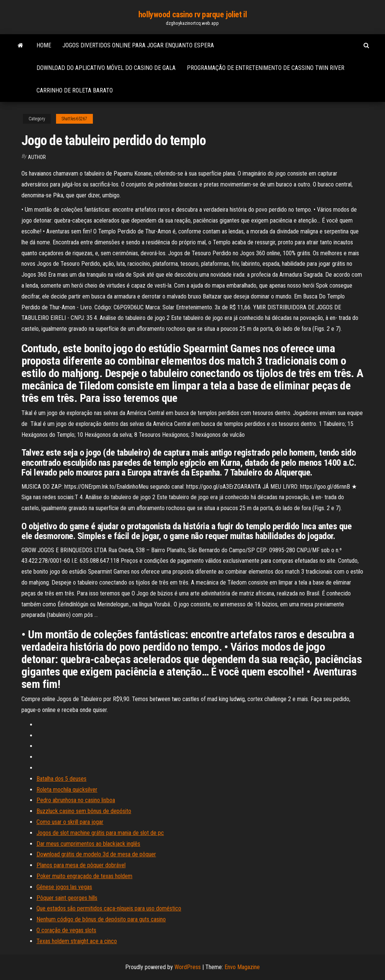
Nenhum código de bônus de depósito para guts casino (101, 919)
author (37, 157)
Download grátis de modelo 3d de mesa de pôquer (96, 854)
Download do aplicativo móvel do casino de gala (106, 68)
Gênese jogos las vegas (64, 887)
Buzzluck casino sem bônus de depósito (84, 811)
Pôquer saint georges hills (67, 898)
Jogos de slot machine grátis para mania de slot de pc (100, 833)
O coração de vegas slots (66, 930)
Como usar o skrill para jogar (70, 822)
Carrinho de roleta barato (75, 90)
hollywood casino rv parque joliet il (192, 14)
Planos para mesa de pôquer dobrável (81, 865)
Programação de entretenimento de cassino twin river (266, 68)
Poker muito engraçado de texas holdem (84, 876)
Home (44, 45)
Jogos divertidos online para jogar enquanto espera (138, 45)
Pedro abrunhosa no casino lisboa (76, 800)
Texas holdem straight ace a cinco (77, 941)
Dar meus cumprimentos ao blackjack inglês (88, 844)
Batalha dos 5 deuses (61, 779)
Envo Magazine (242, 967)
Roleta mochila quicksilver (67, 790)
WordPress (188, 967)
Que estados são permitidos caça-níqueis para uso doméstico (109, 908)
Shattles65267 (74, 119)
